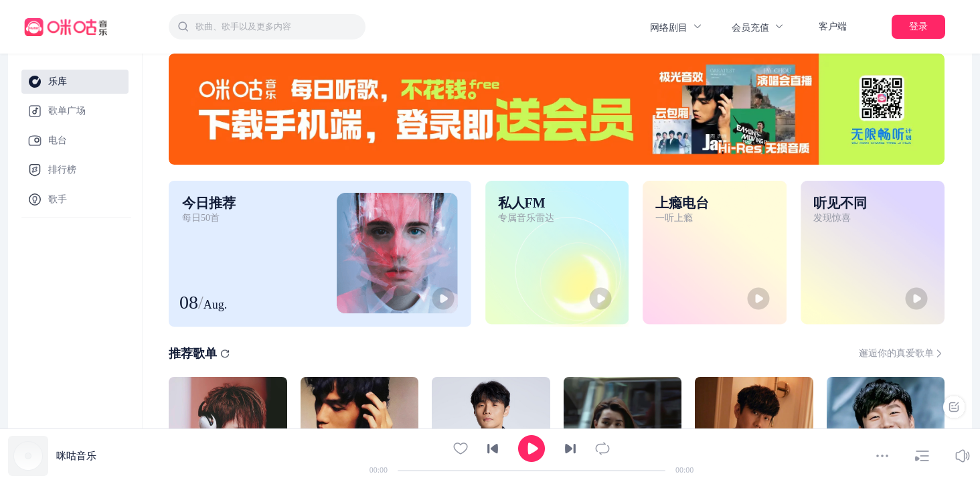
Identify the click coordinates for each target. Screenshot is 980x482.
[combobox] (267, 27)
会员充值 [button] (758, 27)
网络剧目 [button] (676, 27)
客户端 (833, 26)
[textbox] (276, 27)
